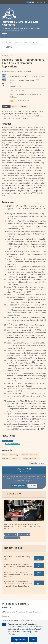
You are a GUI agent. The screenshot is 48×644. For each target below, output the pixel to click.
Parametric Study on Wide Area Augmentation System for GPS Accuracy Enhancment (19, 574)
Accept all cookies (19, 640)
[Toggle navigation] (5, 35)
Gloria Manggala (24, 534)
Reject (33, 640)
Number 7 (36, 42)
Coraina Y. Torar (10, 534)
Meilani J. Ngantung (12, 538)
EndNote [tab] (23, 107)
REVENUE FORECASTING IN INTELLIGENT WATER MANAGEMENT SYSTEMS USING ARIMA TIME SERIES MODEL (23, 526)
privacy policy (26, 632)
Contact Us (29, 620)
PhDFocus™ (7, 607)
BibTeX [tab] (14, 107)
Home (10, 42)
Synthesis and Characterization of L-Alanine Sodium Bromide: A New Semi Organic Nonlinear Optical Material (18, 584)
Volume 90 (26, 42)
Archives (17, 42)
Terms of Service (8, 620)
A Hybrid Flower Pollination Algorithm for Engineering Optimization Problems (18, 566)
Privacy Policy (19, 620)
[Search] (24, 47)
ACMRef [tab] (5, 107)
